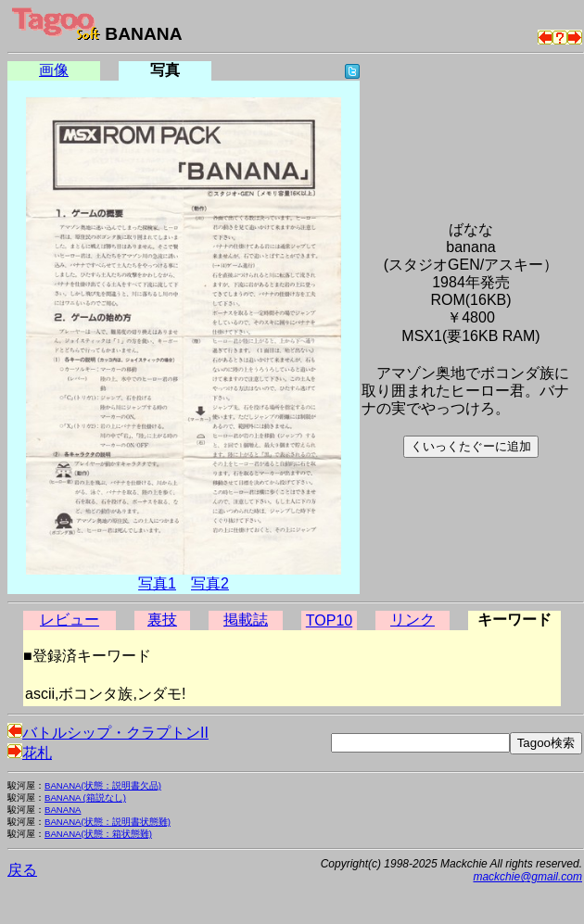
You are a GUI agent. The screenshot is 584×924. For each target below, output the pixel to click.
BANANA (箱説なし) (85, 797)
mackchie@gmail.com (527, 877)
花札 (30, 753)
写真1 (157, 583)
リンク (413, 620)
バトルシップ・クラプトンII (108, 733)
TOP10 (329, 620)
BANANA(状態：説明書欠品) (103, 785)
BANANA (63, 810)
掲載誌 (246, 620)
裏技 (162, 620)
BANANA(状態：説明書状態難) (108, 822)
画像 (54, 70)
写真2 (210, 583)
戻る (22, 870)
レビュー (70, 620)
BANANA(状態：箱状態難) (98, 834)
